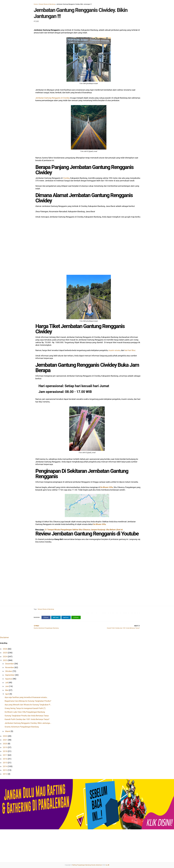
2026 (5, 649)
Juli (7, 683)
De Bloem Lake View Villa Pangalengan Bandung (25, 712)
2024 (5, 657)
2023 (5, 660)
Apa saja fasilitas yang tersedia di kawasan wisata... (26, 697)
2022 (5, 736)
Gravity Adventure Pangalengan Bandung (22, 727)
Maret (8, 731)
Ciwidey (66, 178)
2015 (5, 763)
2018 (5, 751)
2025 (5, 653)
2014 (5, 766)
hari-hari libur (130, 350)
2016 (5, 759)
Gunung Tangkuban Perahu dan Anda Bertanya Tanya (27, 716)
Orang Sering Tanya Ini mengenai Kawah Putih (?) (25, 708)
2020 (5, 744)
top (107, 865)
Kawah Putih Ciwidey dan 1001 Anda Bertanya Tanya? (27, 719)
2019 (5, 747)
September (10, 675)
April (7, 694)
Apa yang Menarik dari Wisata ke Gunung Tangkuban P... (28, 705)
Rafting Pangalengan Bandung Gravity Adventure (87, 865)
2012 (5, 774)
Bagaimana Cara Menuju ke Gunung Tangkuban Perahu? (28, 701)
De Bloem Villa (107, 487)
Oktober (9, 671)
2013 (5, 770)
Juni (7, 686)
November (10, 667)
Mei (7, 690)
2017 (5, 755)
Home (36, 4)
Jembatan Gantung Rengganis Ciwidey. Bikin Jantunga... (28, 723)
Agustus (9, 679)
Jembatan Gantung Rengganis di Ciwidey (52, 98)
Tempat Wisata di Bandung (47, 4)
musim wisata (114, 350)
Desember (10, 664)
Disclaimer (4, 637)
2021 (5, 740)
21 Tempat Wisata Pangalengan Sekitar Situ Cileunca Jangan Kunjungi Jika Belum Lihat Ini (84, 530)
